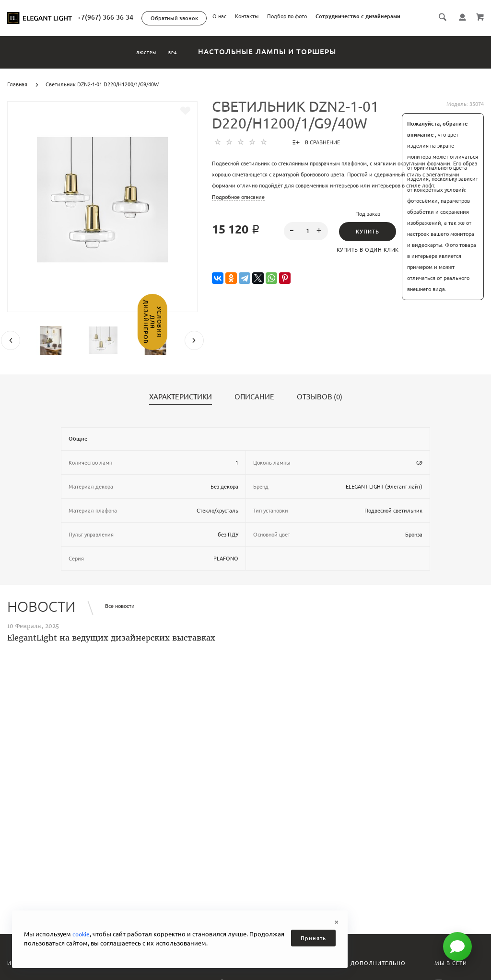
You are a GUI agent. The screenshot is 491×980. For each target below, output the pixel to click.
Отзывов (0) (320, 408)
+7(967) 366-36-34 (251, 17)
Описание (254, 408)
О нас (279, 31)
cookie (82, 934)
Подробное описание (238, 208)
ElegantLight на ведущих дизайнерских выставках (111, 649)
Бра (189, 63)
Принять (313, 938)
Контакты (306, 31)
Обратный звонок (320, 18)
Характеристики (181, 408)
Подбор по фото (346, 31)
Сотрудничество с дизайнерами (417, 31)
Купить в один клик (368, 261)
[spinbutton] (306, 242)
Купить (368, 243)
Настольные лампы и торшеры (296, 63)
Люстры (134, 63)
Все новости (120, 617)
